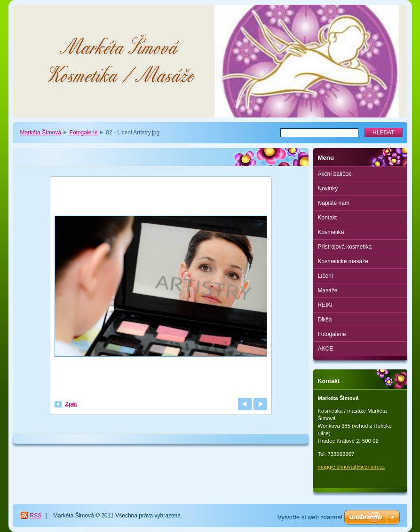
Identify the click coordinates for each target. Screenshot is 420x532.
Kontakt (328, 218)
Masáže (328, 290)
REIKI (325, 305)
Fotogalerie (84, 133)
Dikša (325, 320)
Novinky (328, 188)
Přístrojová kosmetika (345, 247)
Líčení (326, 276)
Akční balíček (335, 174)
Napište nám (334, 203)
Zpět (71, 404)
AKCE (326, 349)
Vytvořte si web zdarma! (310, 517)
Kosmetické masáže (343, 261)
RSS (36, 516)
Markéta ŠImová (41, 133)
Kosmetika (331, 232)
